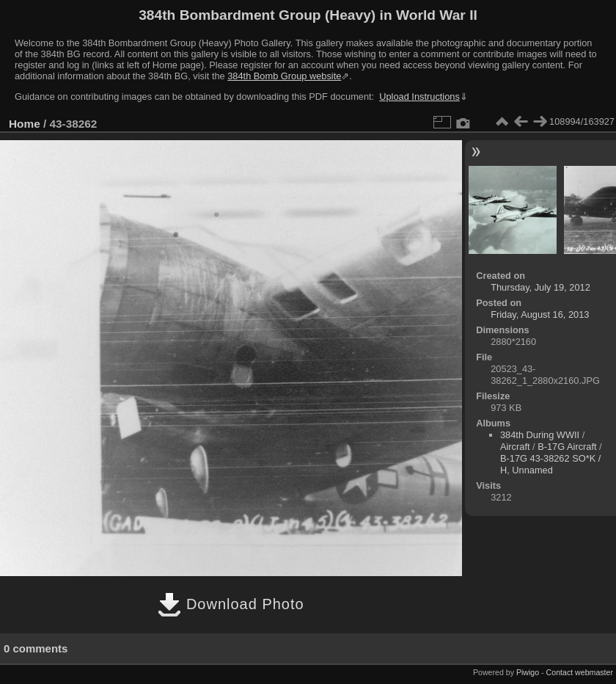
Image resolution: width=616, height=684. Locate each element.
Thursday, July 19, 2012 (540, 287)
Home (25, 124)
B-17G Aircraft (567, 447)
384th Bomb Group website (284, 76)
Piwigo (528, 672)
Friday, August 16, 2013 (540, 314)
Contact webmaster (580, 672)
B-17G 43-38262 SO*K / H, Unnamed (550, 464)
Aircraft (515, 447)
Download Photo (231, 604)
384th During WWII (540, 435)
